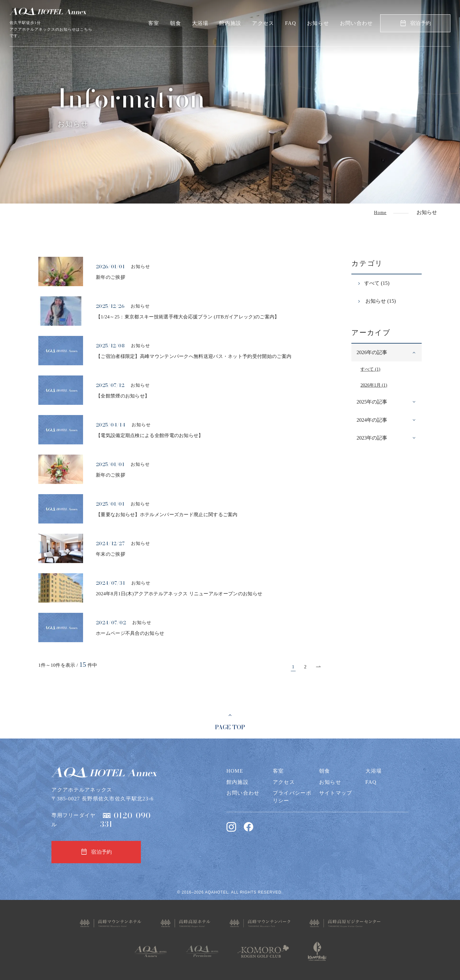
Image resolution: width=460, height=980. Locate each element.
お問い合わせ (356, 23)
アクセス (263, 23)
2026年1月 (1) (374, 385)
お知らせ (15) (380, 301)
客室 (154, 23)
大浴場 (200, 23)
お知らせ (318, 23)
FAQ (291, 23)
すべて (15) (377, 283)
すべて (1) (370, 369)
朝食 (176, 23)
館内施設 (230, 23)
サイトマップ (336, 793)
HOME (235, 771)
